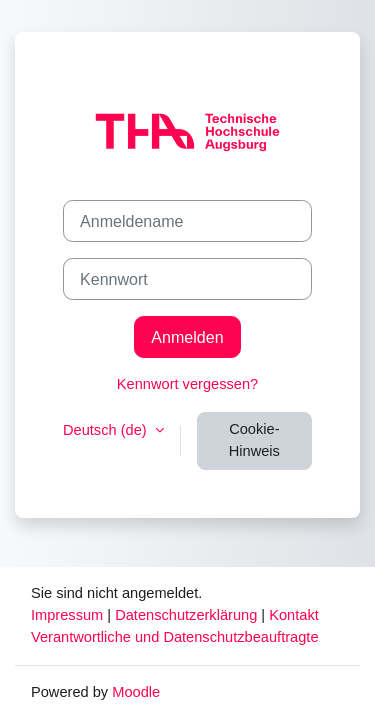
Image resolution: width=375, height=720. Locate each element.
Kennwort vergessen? (187, 384)
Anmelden (187, 337)
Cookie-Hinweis (254, 440)
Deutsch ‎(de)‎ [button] (107, 430)
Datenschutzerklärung (188, 615)
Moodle (136, 692)
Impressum (69, 615)
